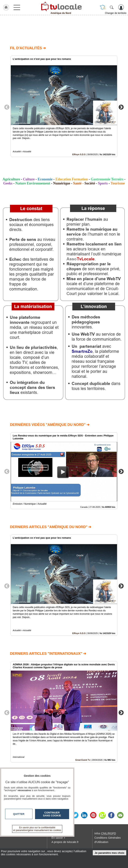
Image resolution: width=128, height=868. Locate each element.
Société (90, 183)
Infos (105, 833)
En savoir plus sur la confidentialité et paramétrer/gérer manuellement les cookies (37, 829)
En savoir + (58, 838)
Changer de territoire (116, 13)
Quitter (19, 814)
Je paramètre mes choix (110, 853)
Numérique (62, 183)
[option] (64, 106)
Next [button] (121, 107)
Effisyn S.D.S (79, 154)
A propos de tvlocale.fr (65, 842)
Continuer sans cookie (52, 814)
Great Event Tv (83, 760)
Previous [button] (7, 107)
